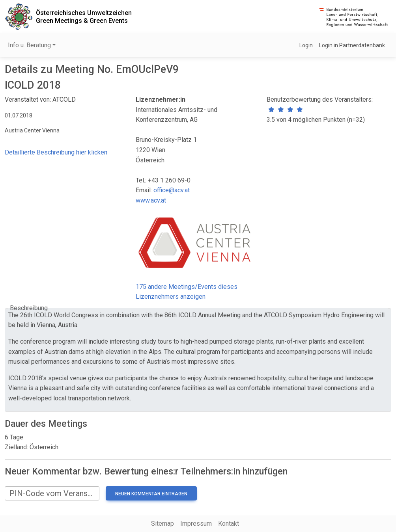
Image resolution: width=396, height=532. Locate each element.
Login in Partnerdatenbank (352, 45)
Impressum (196, 524)
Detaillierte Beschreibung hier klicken (56, 152)
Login (306, 45)
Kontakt (229, 524)
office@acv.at (172, 190)
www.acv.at (151, 200)
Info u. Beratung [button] (29, 45)
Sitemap (163, 524)
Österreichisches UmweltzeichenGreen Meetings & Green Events (84, 17)
